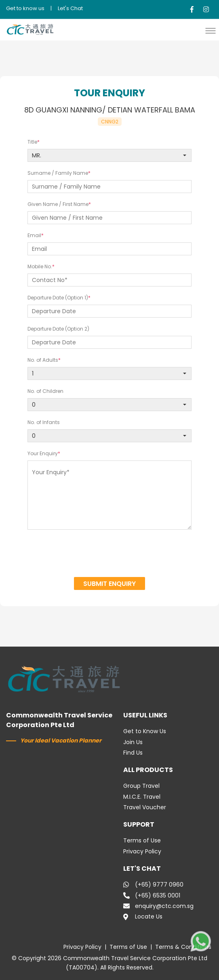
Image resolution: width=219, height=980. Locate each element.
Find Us (133, 753)
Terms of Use (142, 840)
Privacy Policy (142, 851)
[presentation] (110, 554)
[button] (213, 31)
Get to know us (25, 8)
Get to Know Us (145, 731)
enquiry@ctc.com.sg (158, 906)
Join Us (133, 742)
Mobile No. (40, 266)
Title (32, 142)
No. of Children (45, 391)
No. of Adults (43, 360)
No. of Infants (44, 422)
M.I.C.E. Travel (142, 797)
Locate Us (143, 916)
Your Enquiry (43, 453)
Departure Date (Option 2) (58, 329)
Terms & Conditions (183, 947)
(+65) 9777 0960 (153, 885)
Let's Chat (70, 8)
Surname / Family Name (58, 173)
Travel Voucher (145, 807)
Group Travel (141, 786)
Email (34, 235)
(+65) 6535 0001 (152, 895)
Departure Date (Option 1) (58, 298)
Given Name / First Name (58, 204)
